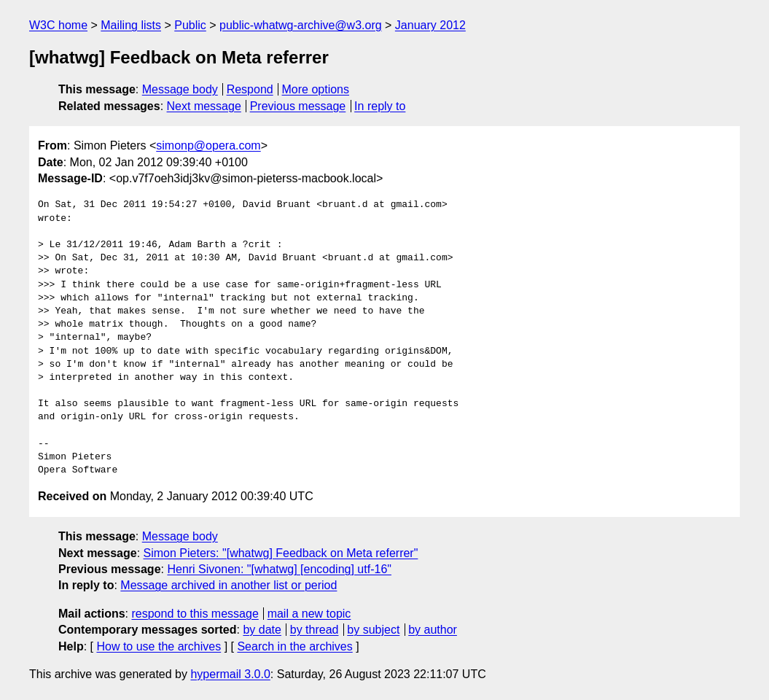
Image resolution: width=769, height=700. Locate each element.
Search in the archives (294, 646)
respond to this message (195, 614)
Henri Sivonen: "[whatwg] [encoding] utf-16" (279, 569)
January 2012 (430, 25)
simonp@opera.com (208, 145)
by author (433, 630)
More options (316, 89)
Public (190, 25)
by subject (373, 630)
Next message (204, 106)
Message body (180, 89)
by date (262, 630)
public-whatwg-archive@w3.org (301, 25)
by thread (315, 630)
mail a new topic (309, 614)
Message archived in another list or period (229, 585)
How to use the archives (159, 646)
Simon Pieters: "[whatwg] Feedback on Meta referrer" (281, 553)
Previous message (298, 106)
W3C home (58, 25)
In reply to (380, 106)
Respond (250, 89)
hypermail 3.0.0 (230, 674)
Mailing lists (131, 25)
